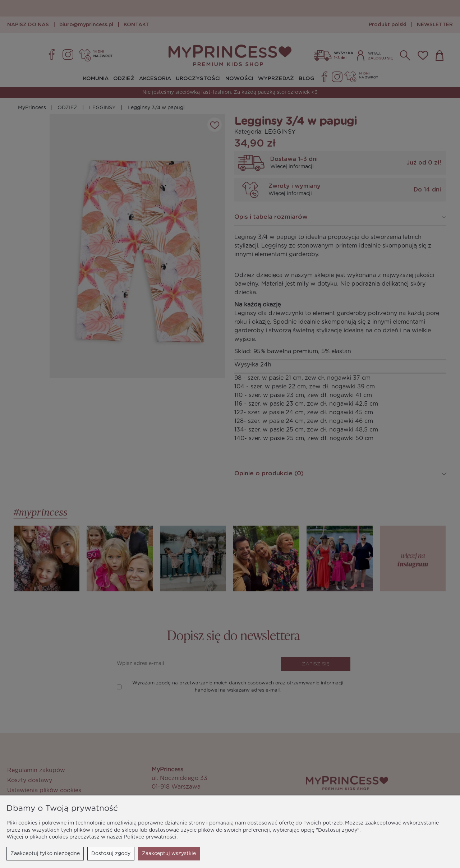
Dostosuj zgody (111, 854)
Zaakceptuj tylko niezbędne (45, 854)
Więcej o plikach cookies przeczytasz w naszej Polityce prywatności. (92, 837)
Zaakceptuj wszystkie (169, 854)
